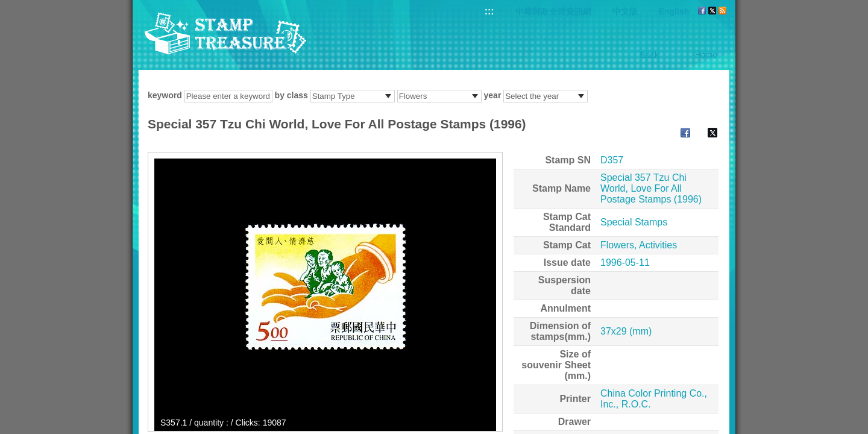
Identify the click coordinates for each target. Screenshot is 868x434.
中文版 (625, 11)
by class (291, 95)
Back (649, 55)
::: (489, 11)
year (493, 95)
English (674, 11)
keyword (165, 95)
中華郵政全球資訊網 (553, 11)
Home (706, 55)
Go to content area (6, 6)
